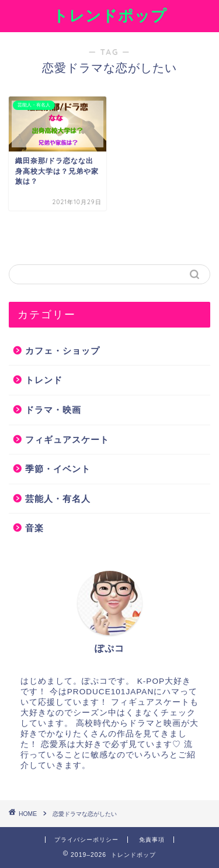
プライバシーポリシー (86, 840)
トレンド (44, 380)
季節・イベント (58, 469)
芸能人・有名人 (58, 499)
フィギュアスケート (67, 440)
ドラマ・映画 (53, 410)
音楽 (34, 528)
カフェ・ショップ (62, 351)
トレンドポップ (110, 15)
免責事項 (152, 840)
